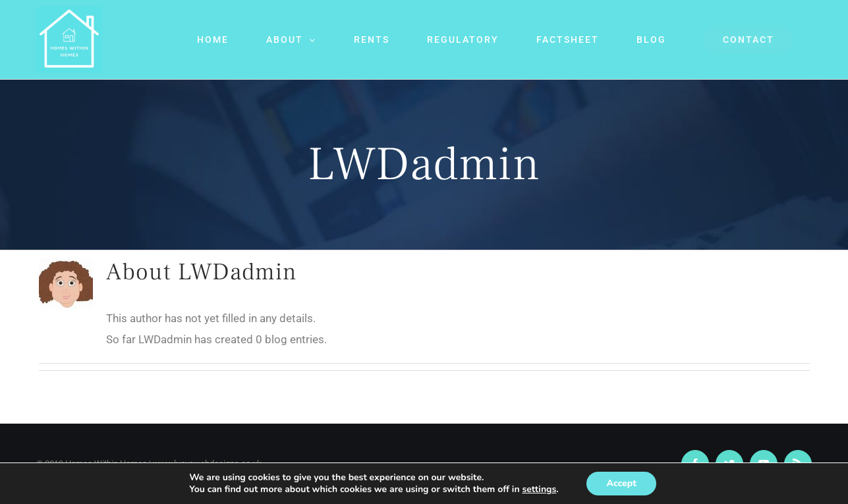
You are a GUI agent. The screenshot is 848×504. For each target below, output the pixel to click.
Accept (621, 483)
